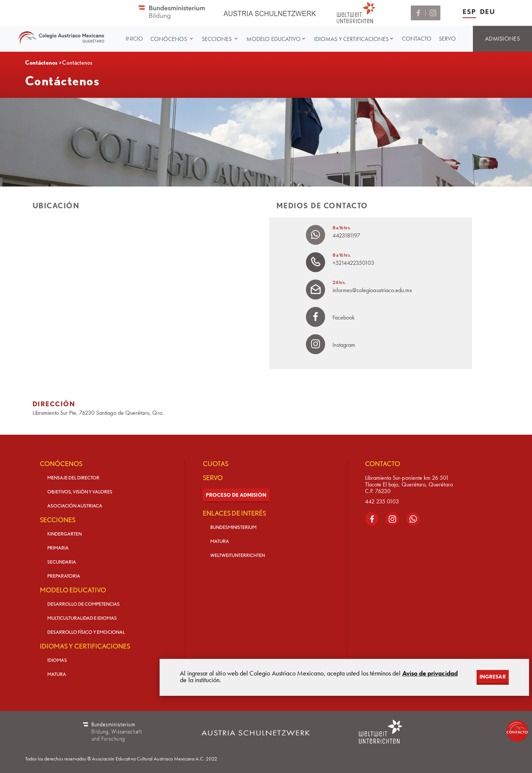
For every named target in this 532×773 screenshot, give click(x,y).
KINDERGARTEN (64, 534)
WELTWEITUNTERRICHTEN (238, 555)
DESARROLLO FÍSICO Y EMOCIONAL (86, 632)
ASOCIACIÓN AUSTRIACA (75, 506)
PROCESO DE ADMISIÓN (236, 495)
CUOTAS (216, 464)
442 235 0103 (382, 501)
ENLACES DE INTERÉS (234, 513)
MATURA (57, 674)
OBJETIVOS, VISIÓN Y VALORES (80, 492)
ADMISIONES (502, 39)
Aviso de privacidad (430, 673)
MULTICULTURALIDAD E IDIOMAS (82, 618)
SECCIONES (58, 520)
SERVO (447, 39)
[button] (172, 39)
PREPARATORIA (64, 576)
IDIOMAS (57, 660)
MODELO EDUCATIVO (73, 590)
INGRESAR (492, 677)
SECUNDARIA (62, 562)
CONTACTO (417, 39)
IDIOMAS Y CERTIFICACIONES (85, 646)
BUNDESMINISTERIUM (233, 527)
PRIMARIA (58, 548)
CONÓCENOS (61, 464)
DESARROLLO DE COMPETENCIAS (83, 604)
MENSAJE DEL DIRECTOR (73, 478)
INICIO (134, 39)
